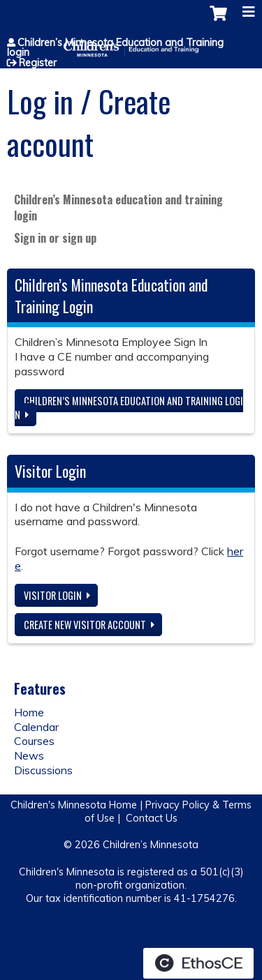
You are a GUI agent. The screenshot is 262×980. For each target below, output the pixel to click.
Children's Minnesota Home (74, 805)
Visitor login (53, 595)
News (29, 755)
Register (38, 63)
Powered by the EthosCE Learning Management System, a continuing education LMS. (198, 963)
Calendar (36, 727)
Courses (34, 741)
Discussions (43, 770)
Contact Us (152, 818)
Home (29, 712)
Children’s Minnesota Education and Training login (115, 48)
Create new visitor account (85, 625)
